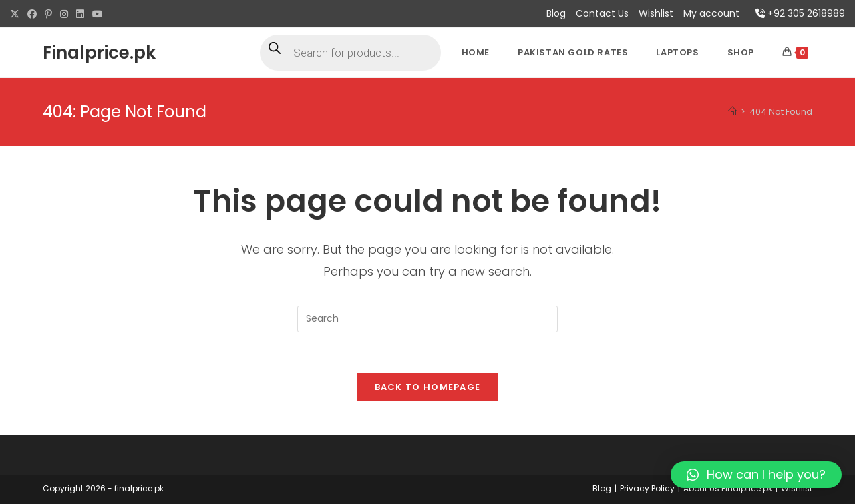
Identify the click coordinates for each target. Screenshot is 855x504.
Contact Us (602, 13)
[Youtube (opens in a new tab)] (98, 14)
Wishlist (656, 13)
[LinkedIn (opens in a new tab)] (80, 14)
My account (711, 13)
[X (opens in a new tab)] (17, 14)
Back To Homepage (428, 387)
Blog (556, 13)
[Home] (732, 112)
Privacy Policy (647, 488)
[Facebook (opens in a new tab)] (32, 14)
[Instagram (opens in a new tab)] (64, 14)
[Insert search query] (427, 319)
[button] (756, 475)
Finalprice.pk (99, 53)
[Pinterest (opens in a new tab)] (48, 14)
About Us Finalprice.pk (728, 488)
